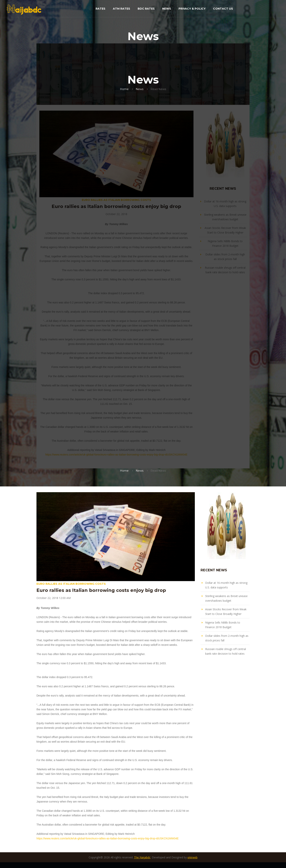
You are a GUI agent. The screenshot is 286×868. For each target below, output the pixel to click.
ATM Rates (122, 9)
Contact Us (223, 9)
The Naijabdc (142, 857)
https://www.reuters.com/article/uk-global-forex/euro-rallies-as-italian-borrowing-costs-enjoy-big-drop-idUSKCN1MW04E (116, 455)
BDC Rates (146, 9)
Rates (100, 9)
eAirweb (193, 857)
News (167, 9)
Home (124, 89)
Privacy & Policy (192, 9)
